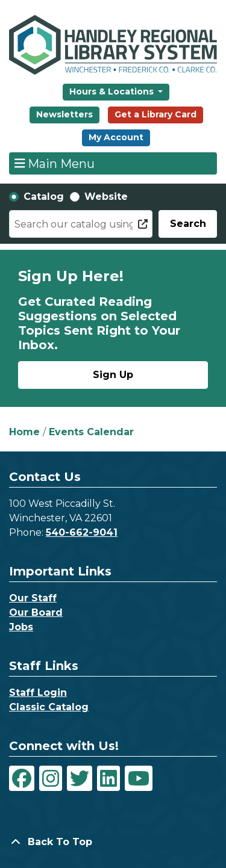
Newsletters (64, 114)
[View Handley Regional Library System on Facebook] (22, 778)
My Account (116, 137)
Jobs (21, 627)
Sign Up (113, 375)
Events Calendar (91, 432)
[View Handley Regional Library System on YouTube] (139, 778)
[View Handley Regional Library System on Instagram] (51, 778)
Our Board (36, 612)
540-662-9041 (82, 532)
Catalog (44, 197)
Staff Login (38, 693)
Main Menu (55, 163)
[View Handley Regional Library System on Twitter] (80, 778)
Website (106, 197)
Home (24, 432)
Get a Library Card (155, 114)
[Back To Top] (113, 842)
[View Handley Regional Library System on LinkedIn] (108, 778)
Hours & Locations (113, 91)
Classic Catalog (49, 707)
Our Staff (33, 598)
